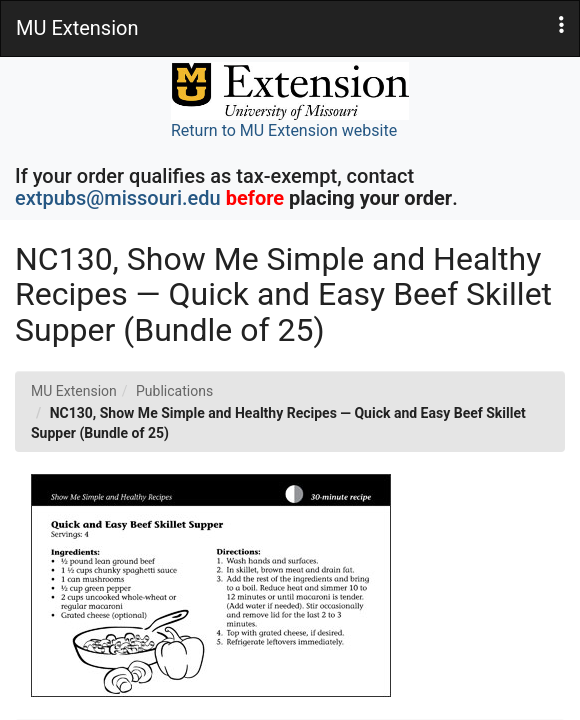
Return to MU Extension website (290, 101)
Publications (174, 391)
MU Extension (74, 391)
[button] (561, 25)
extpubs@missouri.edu (118, 198)
